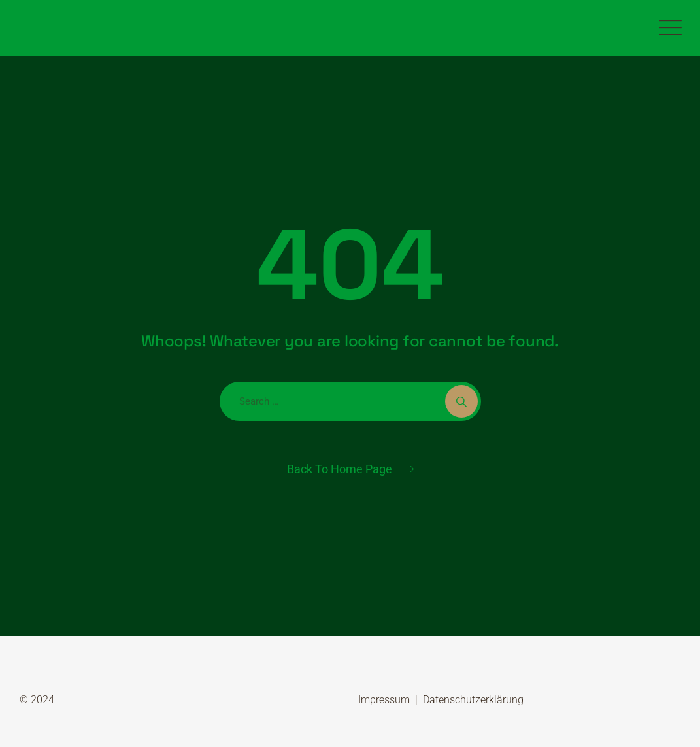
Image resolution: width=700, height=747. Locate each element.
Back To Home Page (340, 469)
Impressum (384, 700)
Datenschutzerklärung (473, 700)
